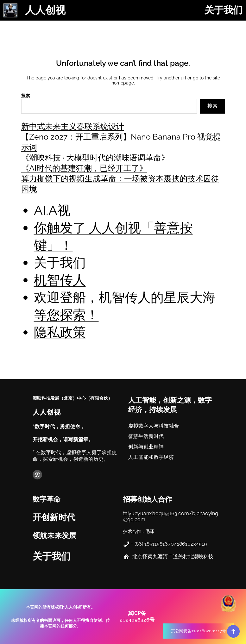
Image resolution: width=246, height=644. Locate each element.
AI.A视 (52, 210)
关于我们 (60, 263)
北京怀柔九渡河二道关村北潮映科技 (173, 556)
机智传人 (60, 280)
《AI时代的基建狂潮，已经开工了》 (84, 168)
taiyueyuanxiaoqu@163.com (156, 513)
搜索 (26, 96)
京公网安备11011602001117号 (199, 631)
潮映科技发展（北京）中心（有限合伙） (73, 398)
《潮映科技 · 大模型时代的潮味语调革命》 (95, 158)
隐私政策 (60, 332)
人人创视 (45, 10)
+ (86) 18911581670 (152, 543)
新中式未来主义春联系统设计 (73, 126)
